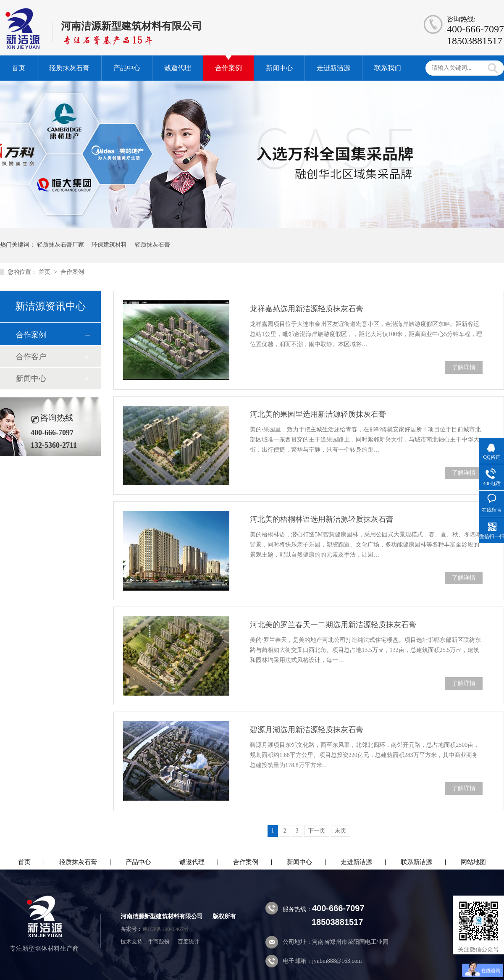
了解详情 (464, 367)
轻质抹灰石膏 (69, 68)
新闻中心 (279, 68)
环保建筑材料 (109, 245)
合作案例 (228, 68)
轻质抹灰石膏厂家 (60, 245)
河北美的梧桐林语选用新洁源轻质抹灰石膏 (322, 519)
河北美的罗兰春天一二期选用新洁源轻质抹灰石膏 (333, 625)
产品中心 (127, 68)
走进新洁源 (333, 68)
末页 (341, 831)
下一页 (317, 831)
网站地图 (473, 862)
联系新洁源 (416, 862)
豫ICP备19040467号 (166, 929)
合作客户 (31, 357)
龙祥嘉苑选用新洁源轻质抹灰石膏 (307, 309)
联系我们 (388, 68)
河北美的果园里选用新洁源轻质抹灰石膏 (318, 414)
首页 (18, 68)
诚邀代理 (178, 68)
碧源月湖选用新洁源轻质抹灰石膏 (307, 730)
